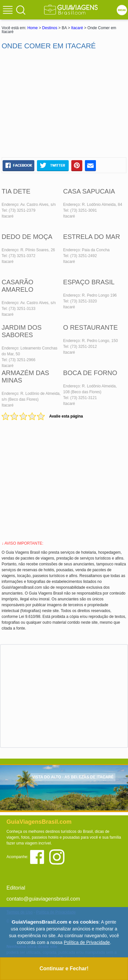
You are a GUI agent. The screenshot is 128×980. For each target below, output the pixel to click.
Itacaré (77, 28)
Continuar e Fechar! (64, 968)
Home (32, 28)
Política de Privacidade (87, 942)
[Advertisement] (64, 104)
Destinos (50, 28)
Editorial (16, 888)
